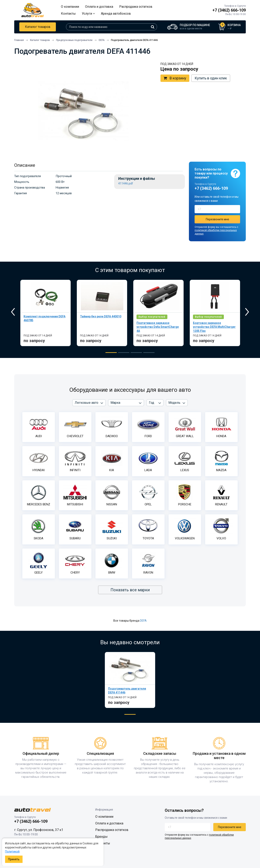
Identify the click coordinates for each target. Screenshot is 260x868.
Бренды (101, 837)
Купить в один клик (211, 78)
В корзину (175, 78)
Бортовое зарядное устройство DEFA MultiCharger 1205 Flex (214, 327)
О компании (70, 7)
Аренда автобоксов (116, 14)
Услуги (88, 14)
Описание (25, 165)
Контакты (68, 14)
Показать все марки (130, 590)
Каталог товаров (38, 27)
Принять (14, 859)
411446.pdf (126, 184)
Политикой (12, 852)
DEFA (143, 621)
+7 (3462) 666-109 (229, 10)
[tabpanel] (45, 313)
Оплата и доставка (99, 7)
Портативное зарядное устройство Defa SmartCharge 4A (158, 327)
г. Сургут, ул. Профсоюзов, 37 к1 (39, 830)
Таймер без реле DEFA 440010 (101, 316)
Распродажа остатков (136, 7)
